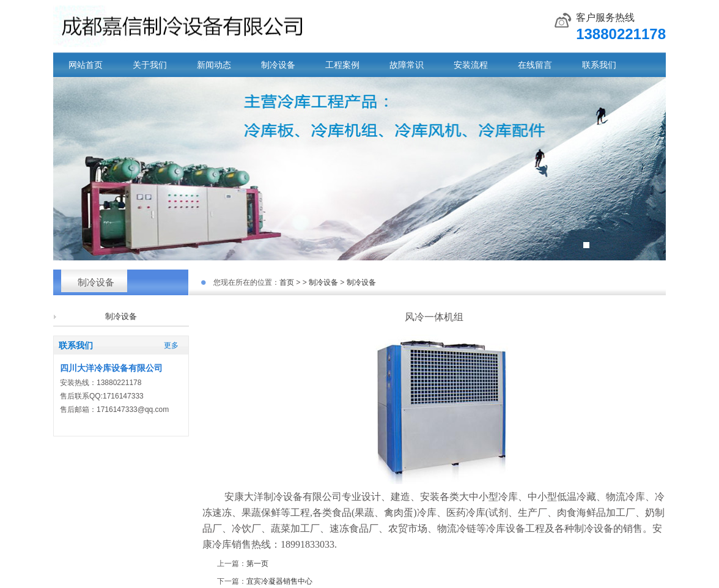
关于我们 (150, 65)
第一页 (257, 564)
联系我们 (599, 65)
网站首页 (86, 65)
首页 (287, 282)
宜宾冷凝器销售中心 (279, 581)
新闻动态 (214, 65)
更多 (171, 345)
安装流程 (471, 65)
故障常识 (407, 65)
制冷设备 (278, 65)
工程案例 (342, 65)
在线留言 (535, 65)
